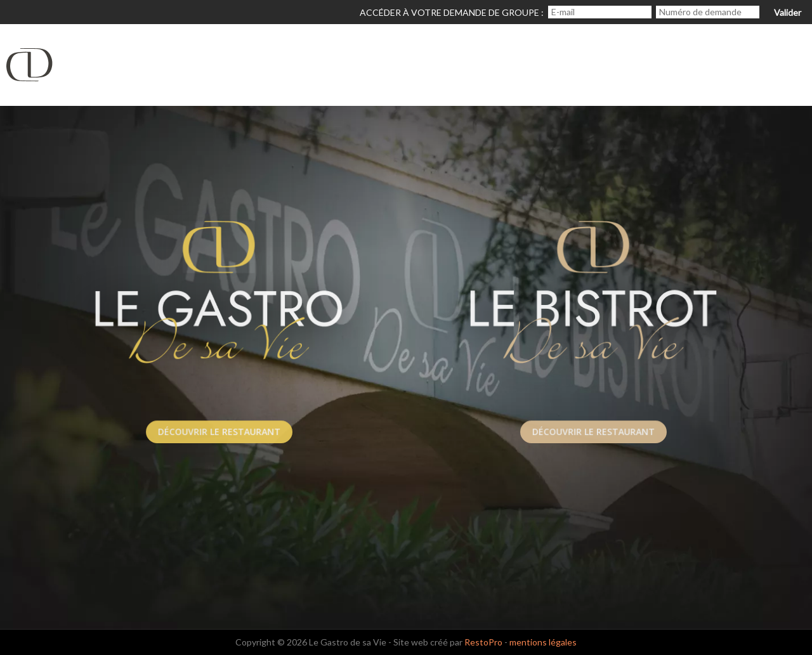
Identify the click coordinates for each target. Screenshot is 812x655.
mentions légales (543, 642)
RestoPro (483, 642)
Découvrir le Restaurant (219, 431)
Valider (788, 12)
